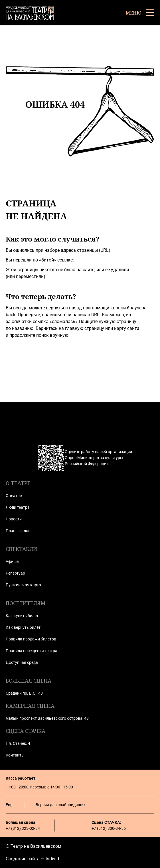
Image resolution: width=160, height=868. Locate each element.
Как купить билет (22, 616)
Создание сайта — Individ (32, 859)
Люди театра (18, 507)
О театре (14, 496)
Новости (14, 519)
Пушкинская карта (23, 585)
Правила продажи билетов (31, 639)
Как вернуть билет (23, 627)
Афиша (12, 561)
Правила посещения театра (32, 651)
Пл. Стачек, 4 (18, 743)
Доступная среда (22, 662)
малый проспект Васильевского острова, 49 (47, 718)
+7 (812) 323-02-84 (23, 828)
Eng (9, 805)
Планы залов (18, 531)
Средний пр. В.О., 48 (24, 693)
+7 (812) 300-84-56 (109, 828)
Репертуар (15, 573)
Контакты (15, 755)
